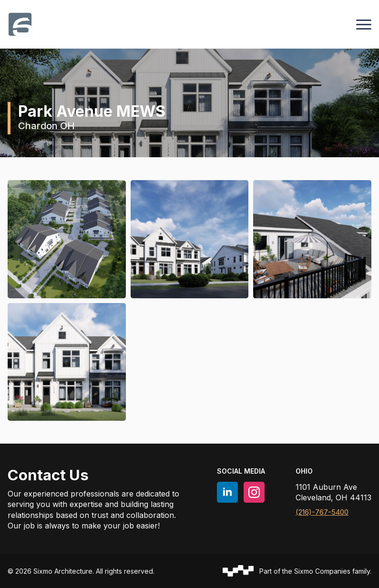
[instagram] (254, 492)
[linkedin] (227, 492)
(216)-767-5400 (322, 512)
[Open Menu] (364, 24)
